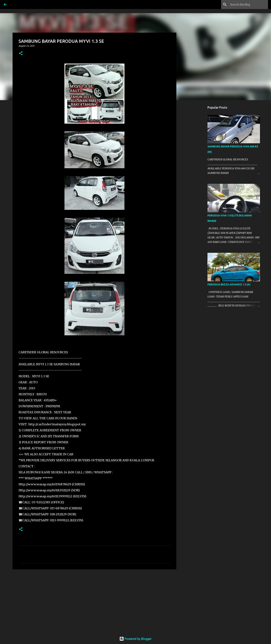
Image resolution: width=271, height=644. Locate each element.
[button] (21, 54)
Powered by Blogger (135, 639)
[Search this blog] (248, 5)
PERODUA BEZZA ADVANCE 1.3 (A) (229, 284)
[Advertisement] (94, 601)
